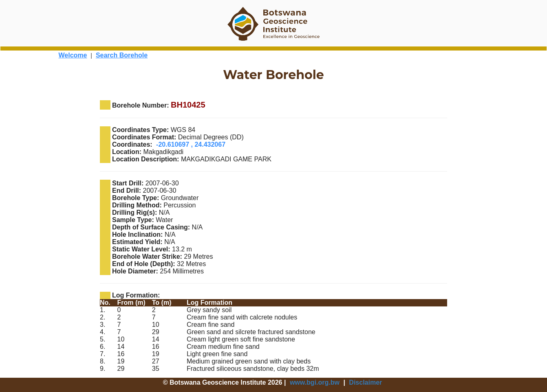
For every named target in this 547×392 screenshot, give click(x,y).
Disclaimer (365, 382)
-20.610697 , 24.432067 (191, 144)
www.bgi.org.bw (315, 382)
